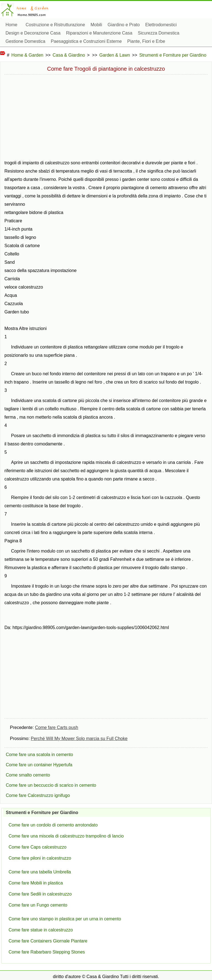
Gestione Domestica (25, 41)
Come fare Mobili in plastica (36, 883)
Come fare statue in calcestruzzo (41, 930)
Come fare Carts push (57, 727)
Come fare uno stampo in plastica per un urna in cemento (65, 919)
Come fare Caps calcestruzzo (38, 847)
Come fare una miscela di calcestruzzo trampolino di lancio (66, 836)
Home (11, 25)
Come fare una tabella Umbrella (40, 872)
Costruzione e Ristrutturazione (55, 25)
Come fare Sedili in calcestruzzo (40, 894)
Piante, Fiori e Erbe (146, 41)
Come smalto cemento (28, 775)
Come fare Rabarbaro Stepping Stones (47, 952)
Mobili (96, 25)
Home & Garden (27, 55)
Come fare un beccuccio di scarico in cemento (51, 785)
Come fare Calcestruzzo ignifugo (38, 795)
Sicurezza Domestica (158, 33)
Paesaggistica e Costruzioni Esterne (86, 41)
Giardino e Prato (124, 25)
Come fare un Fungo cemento (38, 905)
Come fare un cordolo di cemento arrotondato (53, 825)
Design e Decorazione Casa (33, 33)
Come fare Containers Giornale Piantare (48, 941)
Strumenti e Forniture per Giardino (173, 55)
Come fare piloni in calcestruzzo (40, 858)
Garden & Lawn (115, 55)
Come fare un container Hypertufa (39, 765)
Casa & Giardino (69, 55)
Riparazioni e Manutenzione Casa (99, 33)
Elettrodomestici (161, 25)
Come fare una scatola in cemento (39, 755)
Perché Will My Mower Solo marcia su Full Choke (79, 739)
